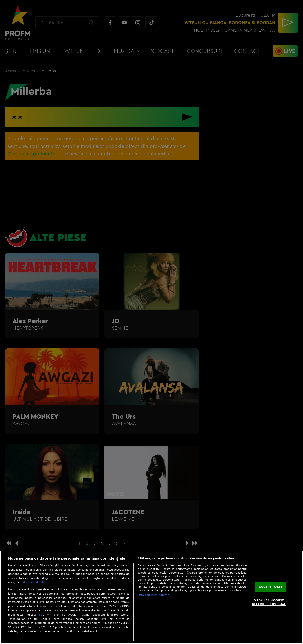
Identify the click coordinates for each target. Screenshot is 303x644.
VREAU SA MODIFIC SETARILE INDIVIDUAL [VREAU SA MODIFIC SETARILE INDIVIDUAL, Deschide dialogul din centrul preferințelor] (269, 602)
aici (41, 615)
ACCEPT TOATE (271, 587)
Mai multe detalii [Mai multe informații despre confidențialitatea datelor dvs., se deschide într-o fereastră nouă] (34, 582)
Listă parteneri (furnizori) (154, 595)
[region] (151, 597)
